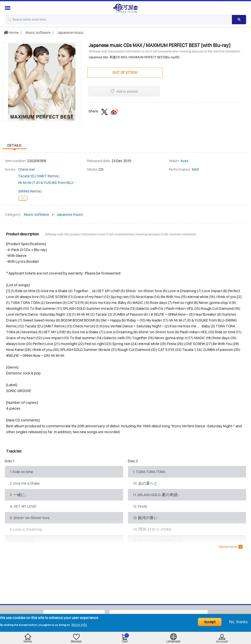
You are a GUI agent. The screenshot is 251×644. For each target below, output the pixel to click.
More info (79, 625)
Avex (184, 161)
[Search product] (239, 20)
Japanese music (70, 32)
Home (11, 32)
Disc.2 (133, 461)
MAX (195, 169)
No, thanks (238, 622)
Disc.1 (10, 461)
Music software (38, 32)
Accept (210, 622)
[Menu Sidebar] (8, 8)
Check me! (26, 169)
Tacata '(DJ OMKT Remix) (39, 176)
